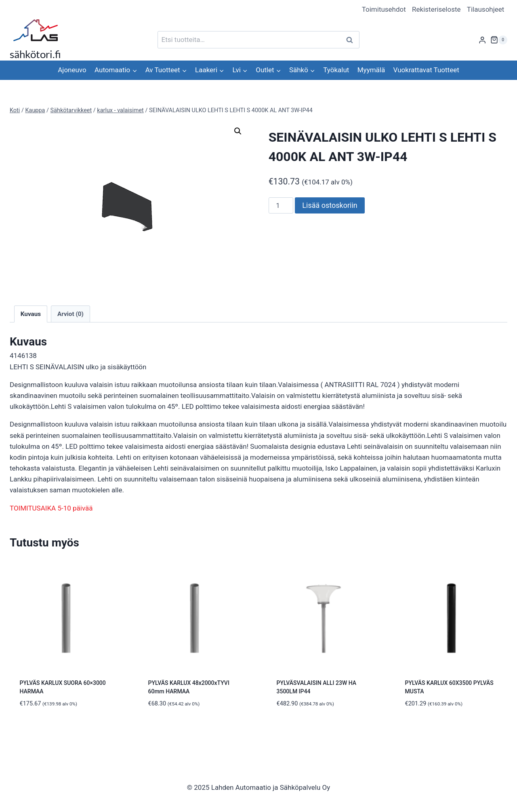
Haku (352, 40)
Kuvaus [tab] (31, 314)
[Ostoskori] (499, 40)
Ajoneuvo (72, 70)
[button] (238, 131)
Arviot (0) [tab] (70, 314)
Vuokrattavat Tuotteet (426, 70)
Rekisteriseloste (436, 9)
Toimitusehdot (384, 9)
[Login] (482, 40)
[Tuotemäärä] (281, 205)
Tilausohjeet (486, 9)
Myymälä (371, 70)
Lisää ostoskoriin (330, 205)
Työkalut (336, 70)
